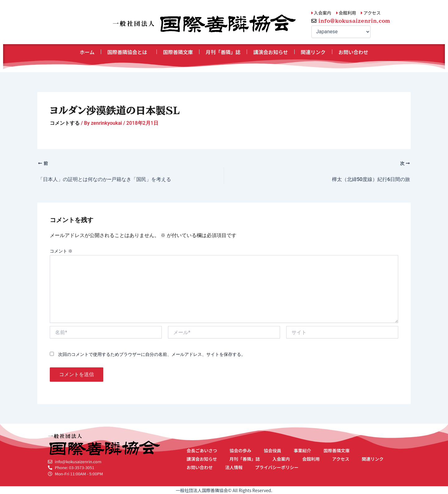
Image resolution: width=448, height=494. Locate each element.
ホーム (87, 52)
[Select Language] (341, 32)
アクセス (341, 459)
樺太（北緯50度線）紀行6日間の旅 (371, 179)
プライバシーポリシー (277, 467)
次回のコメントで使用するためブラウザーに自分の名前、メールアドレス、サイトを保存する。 (152, 354)
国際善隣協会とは (129, 52)
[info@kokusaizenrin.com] (314, 21)
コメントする (65, 123)
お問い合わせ (353, 52)
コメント (61, 251)
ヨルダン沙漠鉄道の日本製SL (115, 110)
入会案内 (281, 459)
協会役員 (273, 450)
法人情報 (234, 467)
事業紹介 (302, 450)
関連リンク (313, 52)
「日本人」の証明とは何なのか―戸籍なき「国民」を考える (105, 179)
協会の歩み (240, 450)
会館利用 (311, 459)
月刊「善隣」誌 (223, 52)
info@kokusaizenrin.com (354, 21)
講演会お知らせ (271, 52)
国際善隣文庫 (178, 52)
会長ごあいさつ (202, 450)
